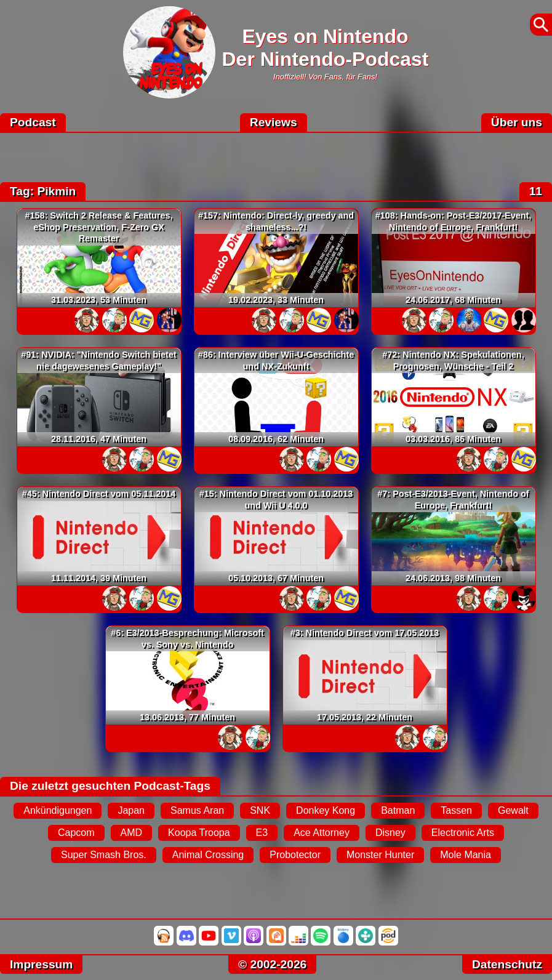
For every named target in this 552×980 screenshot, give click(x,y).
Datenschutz (507, 964)
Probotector (295, 855)
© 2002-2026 (272, 964)
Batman (398, 810)
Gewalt (513, 810)
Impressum (41, 964)
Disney (390, 833)
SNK (260, 810)
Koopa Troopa (199, 833)
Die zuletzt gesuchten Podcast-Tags (110, 786)
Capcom (76, 833)
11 (536, 191)
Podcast (33, 122)
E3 (262, 833)
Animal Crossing (208, 855)
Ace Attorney (322, 833)
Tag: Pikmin (43, 191)
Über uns (517, 122)
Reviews (274, 122)
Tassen (456, 810)
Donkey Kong (326, 810)
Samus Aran (197, 810)
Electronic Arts (463, 833)
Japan (131, 810)
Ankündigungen (58, 810)
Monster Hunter (380, 855)
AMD (132, 833)
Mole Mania (466, 855)
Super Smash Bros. (104, 855)
